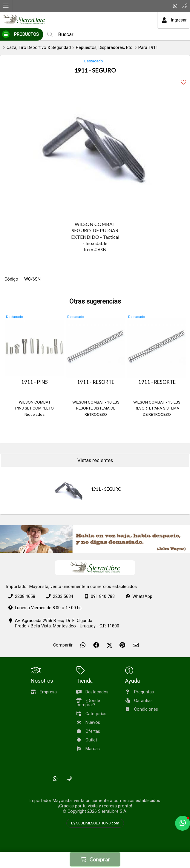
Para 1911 (148, 48)
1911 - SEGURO (106, 489)
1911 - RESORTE (96, 382)
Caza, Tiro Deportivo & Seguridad (39, 48)
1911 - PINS (35, 382)
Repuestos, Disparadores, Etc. (105, 48)
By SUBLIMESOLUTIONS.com (95, 823)
